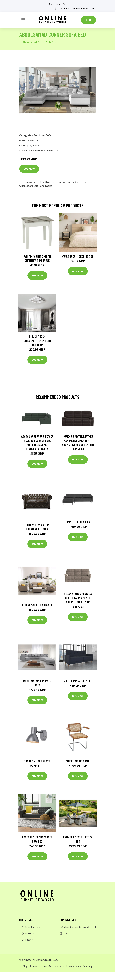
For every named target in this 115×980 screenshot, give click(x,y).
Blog (25, 966)
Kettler (29, 940)
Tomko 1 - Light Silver (37, 761)
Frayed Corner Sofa (78, 522)
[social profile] (64, 4)
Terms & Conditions (52, 966)
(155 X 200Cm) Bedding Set (78, 256)
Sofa (48, 135)
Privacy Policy (74, 966)
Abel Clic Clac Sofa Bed (78, 681)
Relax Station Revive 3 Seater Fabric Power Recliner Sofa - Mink (78, 598)
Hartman (30, 933)
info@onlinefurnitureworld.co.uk (79, 9)
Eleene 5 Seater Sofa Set (37, 605)
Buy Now (29, 169)
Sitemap (88, 966)
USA (60, 9)
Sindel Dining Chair (78, 761)
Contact (34, 966)
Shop (88, 20)
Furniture (39, 135)
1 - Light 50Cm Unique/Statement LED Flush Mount (37, 341)
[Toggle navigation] (23, 20)
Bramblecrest (33, 927)
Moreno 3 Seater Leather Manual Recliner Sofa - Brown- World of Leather (78, 440)
